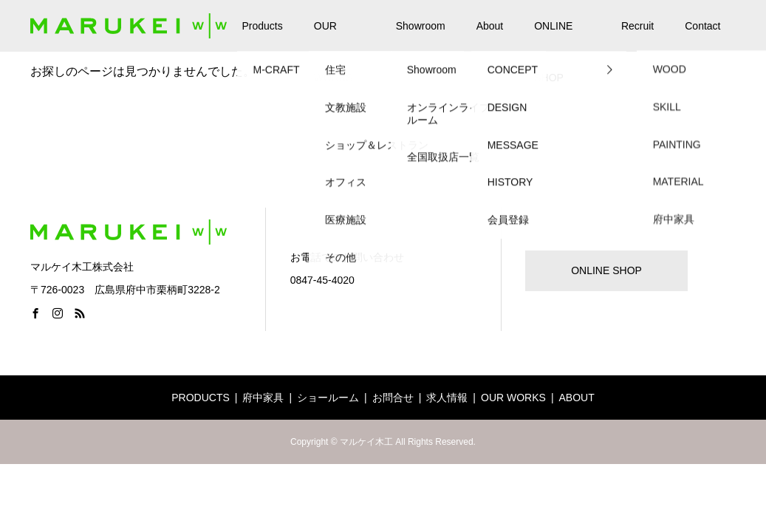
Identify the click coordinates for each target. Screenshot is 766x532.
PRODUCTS (201, 398)
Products (263, 26)
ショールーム (328, 398)
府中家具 (263, 398)
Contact (702, 26)
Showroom (421, 26)
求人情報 (447, 398)
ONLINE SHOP (553, 36)
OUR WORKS (334, 36)
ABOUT (577, 398)
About (490, 26)
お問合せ (393, 398)
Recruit (637, 26)
